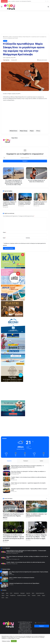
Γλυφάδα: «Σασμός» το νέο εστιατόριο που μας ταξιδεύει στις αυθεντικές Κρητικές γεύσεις (26, 562)
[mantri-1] (12, 317)
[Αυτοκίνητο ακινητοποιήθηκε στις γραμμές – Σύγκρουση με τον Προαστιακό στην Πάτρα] (25, 197)
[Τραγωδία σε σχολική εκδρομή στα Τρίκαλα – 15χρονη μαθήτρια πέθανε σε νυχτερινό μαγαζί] (7, 491)
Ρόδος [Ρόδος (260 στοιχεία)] (29, 595)
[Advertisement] (25, 24)
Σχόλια (42, 461)
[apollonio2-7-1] (12, 382)
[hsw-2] (13, 416)
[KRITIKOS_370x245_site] (13, 268)
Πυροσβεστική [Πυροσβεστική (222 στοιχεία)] (13, 595)
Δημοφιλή (9, 461)
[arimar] (13, 300)
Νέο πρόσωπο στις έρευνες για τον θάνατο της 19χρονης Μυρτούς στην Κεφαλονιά (40, 203)
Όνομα (5, 232)
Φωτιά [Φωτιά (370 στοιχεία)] (3, 598)
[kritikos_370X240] (13, 284)
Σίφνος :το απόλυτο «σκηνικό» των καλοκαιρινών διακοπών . (22, 578)
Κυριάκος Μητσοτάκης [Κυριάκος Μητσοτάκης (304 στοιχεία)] (40, 593)
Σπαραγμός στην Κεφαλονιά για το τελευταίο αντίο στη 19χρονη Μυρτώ (21, 1)
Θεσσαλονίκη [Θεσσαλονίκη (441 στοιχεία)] (16, 593)
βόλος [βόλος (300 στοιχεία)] (7, 598)
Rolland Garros (14, 131)
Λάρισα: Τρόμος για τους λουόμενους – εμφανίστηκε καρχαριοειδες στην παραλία (28, 483)
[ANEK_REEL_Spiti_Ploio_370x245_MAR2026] (13, 349)
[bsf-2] (13, 365)
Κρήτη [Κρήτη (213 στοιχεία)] (33, 593)
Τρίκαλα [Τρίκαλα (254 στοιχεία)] (39, 595)
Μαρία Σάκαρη (24, 131)
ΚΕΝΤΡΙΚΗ (6, 37)
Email (4, 238)
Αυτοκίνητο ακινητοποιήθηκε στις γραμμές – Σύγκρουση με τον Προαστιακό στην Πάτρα (25, 203)
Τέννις (38, 131)
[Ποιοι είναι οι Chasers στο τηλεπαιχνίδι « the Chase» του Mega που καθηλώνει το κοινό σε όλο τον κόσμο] (7, 473)
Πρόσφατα (26, 461)
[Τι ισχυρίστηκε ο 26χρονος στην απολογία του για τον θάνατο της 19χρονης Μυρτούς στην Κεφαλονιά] (10, 197)
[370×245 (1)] (13, 333)
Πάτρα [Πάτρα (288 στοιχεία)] (7, 595)
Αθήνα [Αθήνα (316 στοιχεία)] (7, 593)
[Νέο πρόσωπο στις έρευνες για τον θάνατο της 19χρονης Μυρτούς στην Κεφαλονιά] (40, 197)
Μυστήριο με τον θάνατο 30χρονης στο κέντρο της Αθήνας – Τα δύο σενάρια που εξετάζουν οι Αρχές (36, 537)
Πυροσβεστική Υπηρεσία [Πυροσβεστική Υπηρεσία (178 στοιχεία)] (22, 595)
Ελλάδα (10, 37)
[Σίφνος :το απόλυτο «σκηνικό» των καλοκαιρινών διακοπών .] (36, 507)
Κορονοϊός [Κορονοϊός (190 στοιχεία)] (28, 593)
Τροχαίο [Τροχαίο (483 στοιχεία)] (43, 595)
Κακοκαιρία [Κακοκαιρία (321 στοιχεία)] (23, 593)
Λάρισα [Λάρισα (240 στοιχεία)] (3, 595)
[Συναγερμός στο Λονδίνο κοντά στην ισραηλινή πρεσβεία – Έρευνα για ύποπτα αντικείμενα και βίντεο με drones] (14, 527)
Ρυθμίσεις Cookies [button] (6, 641)
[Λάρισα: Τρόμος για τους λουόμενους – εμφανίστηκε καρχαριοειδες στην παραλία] (7, 485)
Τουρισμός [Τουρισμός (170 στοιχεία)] (34, 595)
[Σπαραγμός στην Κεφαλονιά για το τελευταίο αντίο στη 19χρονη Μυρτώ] (14, 507)
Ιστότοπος (28, 238)
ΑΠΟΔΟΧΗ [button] (14, 641)
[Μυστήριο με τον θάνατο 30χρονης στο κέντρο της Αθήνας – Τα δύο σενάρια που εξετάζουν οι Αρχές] (36, 527)
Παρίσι (32, 131)
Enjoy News (7, 60)
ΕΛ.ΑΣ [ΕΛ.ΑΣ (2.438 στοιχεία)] (11, 593)
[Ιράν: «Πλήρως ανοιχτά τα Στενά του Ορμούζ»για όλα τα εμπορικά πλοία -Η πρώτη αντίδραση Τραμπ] (5, 574)
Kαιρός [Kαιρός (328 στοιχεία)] (3, 593)
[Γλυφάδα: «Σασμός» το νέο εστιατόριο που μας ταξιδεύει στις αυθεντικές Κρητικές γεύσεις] (7, 479)
